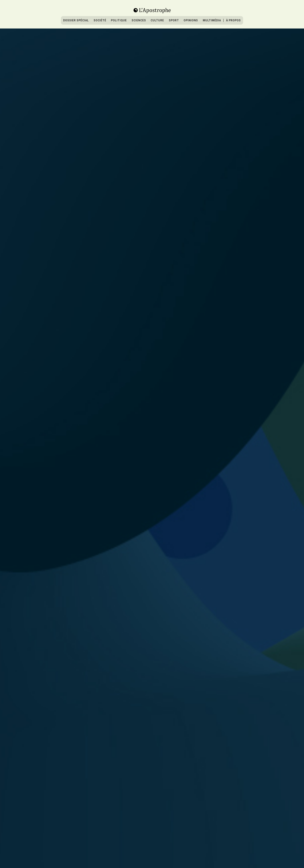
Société (100, 20)
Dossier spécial (76, 20)
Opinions (191, 20)
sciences (139, 20)
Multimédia (212, 20)
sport (174, 20)
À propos (233, 20)
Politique (119, 20)
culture (157, 20)
